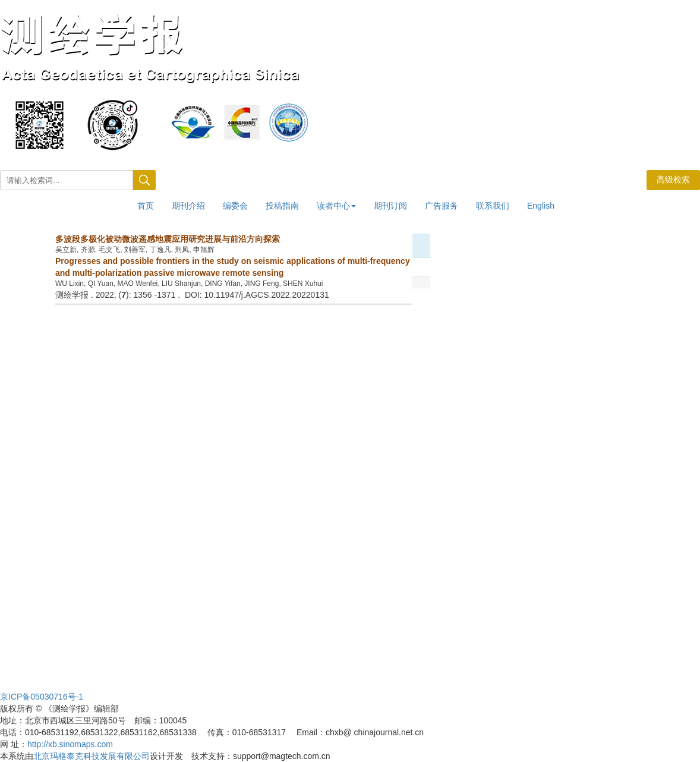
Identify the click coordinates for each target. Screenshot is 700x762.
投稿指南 (282, 206)
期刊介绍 (188, 206)
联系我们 (493, 206)
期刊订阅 (390, 206)
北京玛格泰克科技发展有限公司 (92, 756)
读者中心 (336, 206)
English (541, 206)
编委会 (235, 206)
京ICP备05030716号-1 (42, 697)
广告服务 (442, 206)
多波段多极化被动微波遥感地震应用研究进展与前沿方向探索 (168, 239)
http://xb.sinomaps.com (70, 744)
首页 (146, 206)
